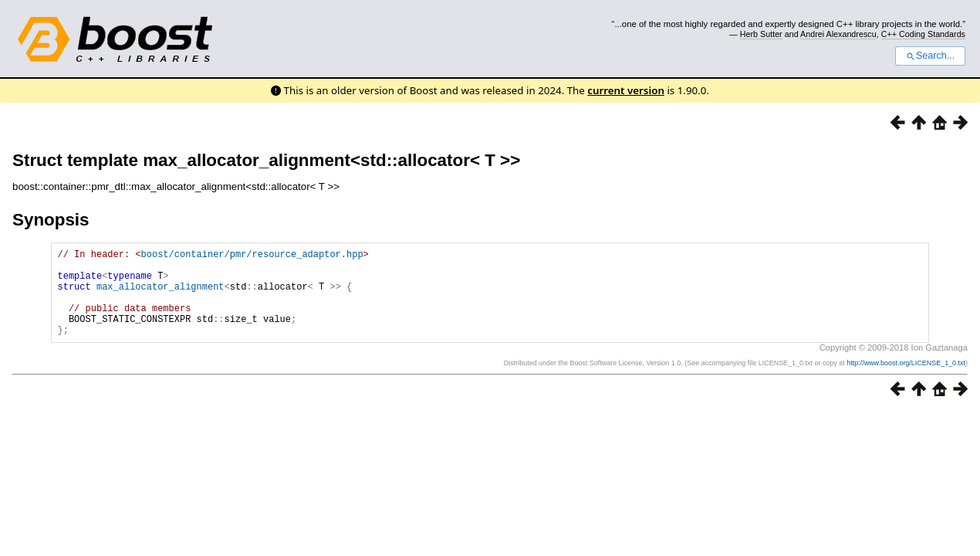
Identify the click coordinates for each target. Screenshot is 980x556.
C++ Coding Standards (923, 34)
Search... (930, 56)
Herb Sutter (761, 34)
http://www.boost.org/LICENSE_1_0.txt (906, 381)
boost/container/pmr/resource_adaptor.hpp (252, 256)
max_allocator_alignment (161, 295)
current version (626, 90)
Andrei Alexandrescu (838, 34)
